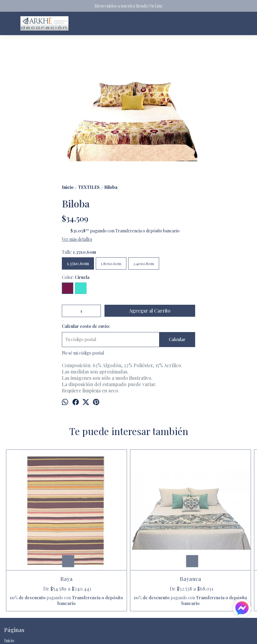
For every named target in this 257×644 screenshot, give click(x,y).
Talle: (79, 252)
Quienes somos (18, 611)
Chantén (159, 517)
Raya (36, 517)
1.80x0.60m (111, 263)
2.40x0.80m (144, 263)
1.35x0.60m (78, 263)
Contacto (13, 604)
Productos (14, 597)
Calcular (177, 339)
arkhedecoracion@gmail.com (36, 633)
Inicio (9, 590)
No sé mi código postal (83, 353)
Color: (76, 277)
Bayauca (97, 517)
